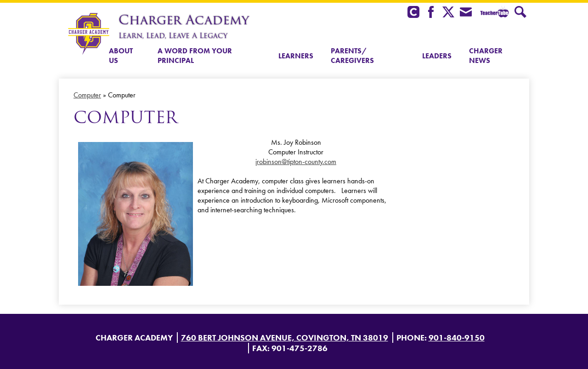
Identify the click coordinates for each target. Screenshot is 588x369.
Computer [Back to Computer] (87, 95)
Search (520, 13)
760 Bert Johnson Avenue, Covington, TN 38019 (285, 338)
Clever (413, 13)
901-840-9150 (457, 338)
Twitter (448, 13)
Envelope (466, 13)
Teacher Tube (493, 13)
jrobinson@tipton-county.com (296, 162)
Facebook (431, 13)
